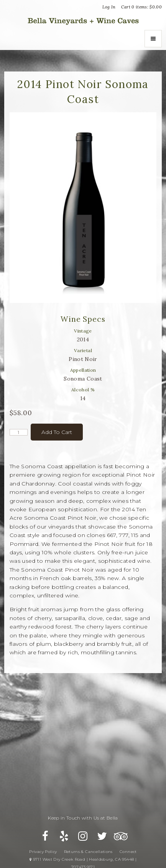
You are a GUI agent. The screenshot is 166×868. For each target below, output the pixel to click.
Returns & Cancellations (88, 852)
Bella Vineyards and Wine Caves (83, 21)
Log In (109, 7)
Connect (128, 852)
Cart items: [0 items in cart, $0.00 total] (142, 7)
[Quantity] (19, 432)
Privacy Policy (43, 852)
